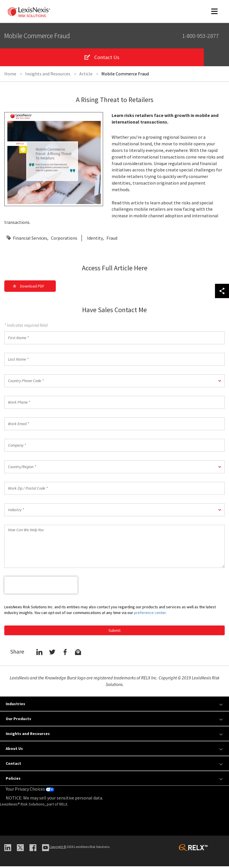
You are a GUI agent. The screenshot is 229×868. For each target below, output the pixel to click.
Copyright (58, 848)
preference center (150, 614)
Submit (114, 632)
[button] (114, 383)
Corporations (64, 240)
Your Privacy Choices (30, 791)
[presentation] (41, 587)
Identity (95, 240)
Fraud (112, 240)
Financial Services (30, 240)
